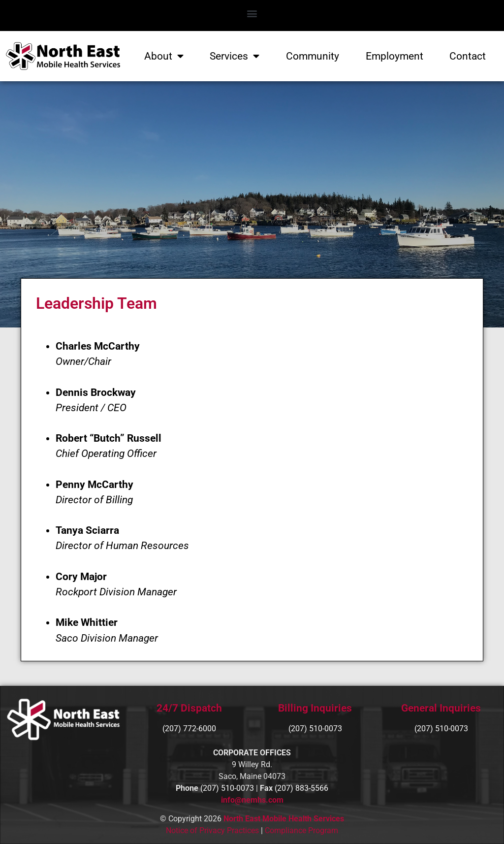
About (164, 56)
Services (235, 56)
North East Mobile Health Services (284, 819)
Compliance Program (301, 830)
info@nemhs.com (252, 800)
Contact (468, 56)
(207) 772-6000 (189, 729)
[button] (252, 13)
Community (313, 56)
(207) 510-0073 (441, 729)
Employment (394, 56)
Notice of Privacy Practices (212, 830)
